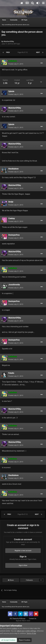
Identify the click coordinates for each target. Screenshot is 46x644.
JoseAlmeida (14, 285)
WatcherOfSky (9, 41)
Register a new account (23, 551)
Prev (8, 52)
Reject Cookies (24, 640)
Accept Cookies (8, 640)
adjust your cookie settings (26, 631)
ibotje (11, 202)
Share (11, 580)
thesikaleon (13, 169)
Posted (16, 64)
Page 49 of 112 (23, 52)
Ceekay (12, 218)
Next (38, 52)
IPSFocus (22, 619)
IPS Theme (13, 619)
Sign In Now (23, 565)
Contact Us (33, 619)
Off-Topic (17, 44)
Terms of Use (31, 633)
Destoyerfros (14, 235)
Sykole (11, 91)
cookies (14, 628)
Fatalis (11, 373)
